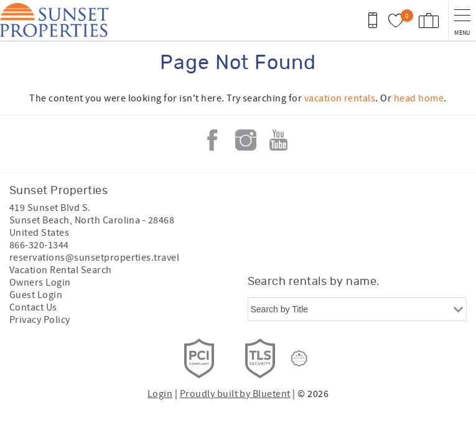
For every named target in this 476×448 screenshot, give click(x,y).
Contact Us (33, 307)
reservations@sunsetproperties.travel (94, 258)
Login (160, 394)
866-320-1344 (39, 245)
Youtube (279, 140)
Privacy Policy (40, 320)
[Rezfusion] (299, 358)
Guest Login (36, 295)
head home (419, 98)
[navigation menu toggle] (462, 20)
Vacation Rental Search (61, 270)
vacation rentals (340, 98)
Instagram (246, 140)
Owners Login (40, 282)
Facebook (212, 140)
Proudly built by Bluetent (235, 394)
